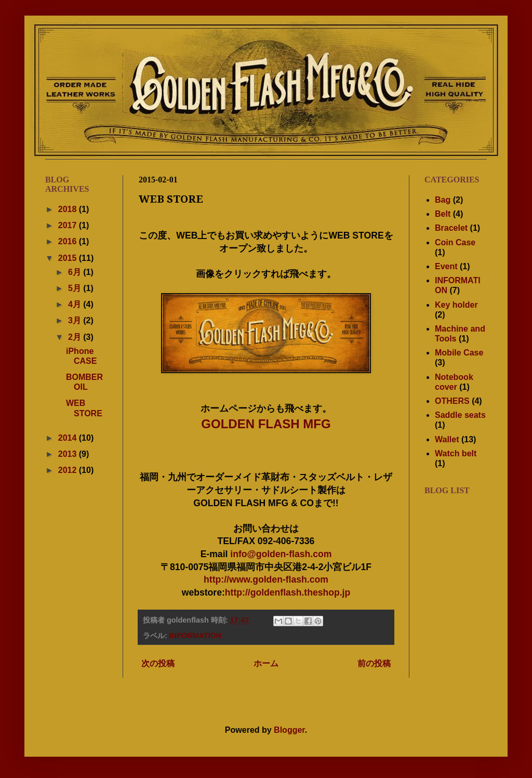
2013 (69, 454)
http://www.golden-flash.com (266, 579)
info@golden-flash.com (281, 554)
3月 (76, 320)
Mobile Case (459, 353)
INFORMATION (195, 636)
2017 (69, 225)
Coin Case (455, 242)
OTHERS (452, 401)
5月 (76, 288)
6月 (76, 272)
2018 (69, 209)
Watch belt (456, 453)
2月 (76, 337)
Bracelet (451, 228)
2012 (69, 470)
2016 (69, 241)
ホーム (266, 663)
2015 (69, 258)
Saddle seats (460, 415)
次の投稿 (158, 663)
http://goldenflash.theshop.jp (288, 592)
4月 (76, 304)
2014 (69, 438)
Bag (443, 200)
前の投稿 (374, 663)
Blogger (289, 730)
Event (446, 266)
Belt (443, 214)
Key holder (456, 305)
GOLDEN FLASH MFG (266, 424)
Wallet (447, 439)
